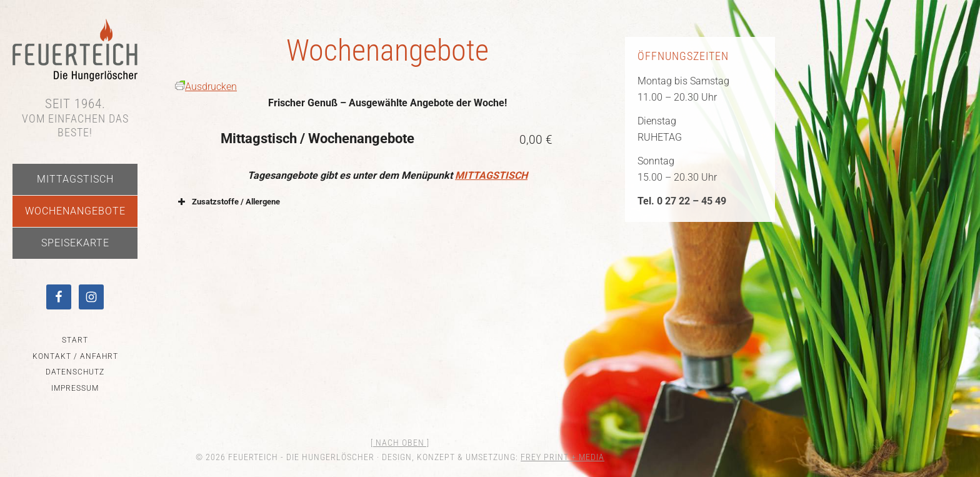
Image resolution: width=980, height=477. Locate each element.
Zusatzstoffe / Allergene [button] (227, 202)
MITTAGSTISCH (491, 175)
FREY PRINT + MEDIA (562, 457)
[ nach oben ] (400, 443)
